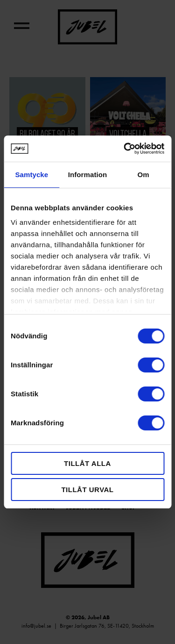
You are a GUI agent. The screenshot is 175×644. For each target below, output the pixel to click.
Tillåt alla (87, 463)
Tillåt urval (87, 490)
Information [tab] (88, 175)
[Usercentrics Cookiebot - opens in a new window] (125, 149)
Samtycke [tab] (31, 175)
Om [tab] (143, 175)
